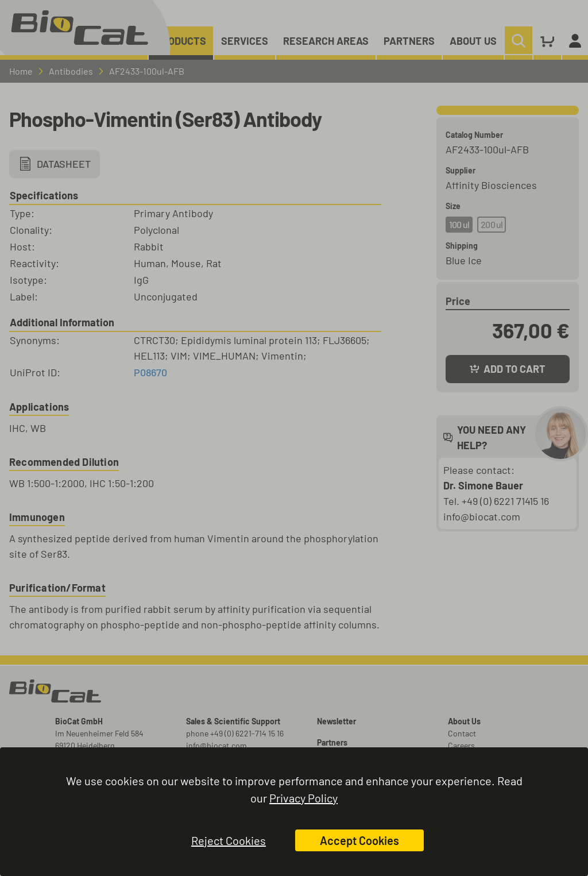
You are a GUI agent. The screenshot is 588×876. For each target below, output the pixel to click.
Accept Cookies (359, 840)
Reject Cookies (229, 840)
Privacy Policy (303, 798)
